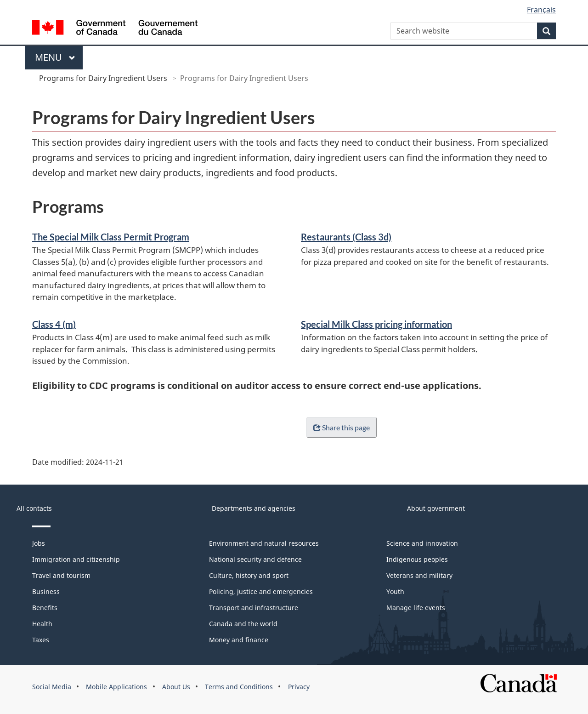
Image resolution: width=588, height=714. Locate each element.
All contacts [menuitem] (34, 508)
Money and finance (239, 640)
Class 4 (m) (54, 324)
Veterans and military (419, 575)
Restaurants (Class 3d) (346, 237)
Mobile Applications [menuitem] (116, 687)
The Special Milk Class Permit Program (111, 237)
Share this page (340, 427)
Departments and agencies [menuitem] (254, 508)
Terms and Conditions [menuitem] (239, 687)
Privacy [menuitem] (299, 687)
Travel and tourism (61, 575)
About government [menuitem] (436, 508)
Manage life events (416, 608)
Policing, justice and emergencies (261, 591)
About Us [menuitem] (176, 687)
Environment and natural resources (264, 543)
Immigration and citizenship (76, 559)
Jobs (39, 543)
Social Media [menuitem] (52, 687)
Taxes (41, 640)
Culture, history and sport (249, 575)
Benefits (45, 608)
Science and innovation (422, 543)
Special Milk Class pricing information (376, 324)
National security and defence (255, 559)
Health (42, 624)
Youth (395, 591)
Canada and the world (243, 624)
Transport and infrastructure (254, 608)
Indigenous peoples (417, 559)
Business (46, 591)
